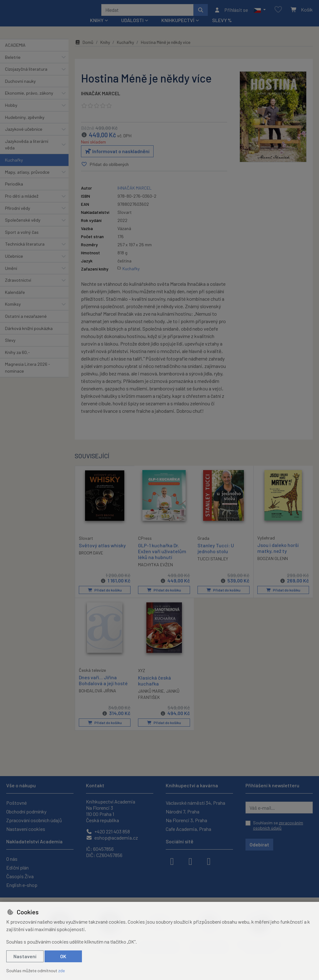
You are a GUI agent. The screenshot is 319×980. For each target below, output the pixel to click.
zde (62, 971)
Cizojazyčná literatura (26, 77)
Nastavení (25, 956)
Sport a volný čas (22, 240)
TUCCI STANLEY (213, 567)
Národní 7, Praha (183, 811)
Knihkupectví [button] (178, 28)
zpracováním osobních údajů (278, 825)
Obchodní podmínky (26, 811)
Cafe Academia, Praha (188, 829)
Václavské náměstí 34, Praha (195, 803)
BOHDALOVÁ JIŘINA (98, 699)
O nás (12, 859)
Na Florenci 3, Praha (186, 820)
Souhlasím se (278, 825)
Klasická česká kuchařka (155, 689)
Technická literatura (25, 252)
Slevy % (222, 28)
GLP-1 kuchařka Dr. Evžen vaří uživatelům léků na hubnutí (162, 559)
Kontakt (95, 785)
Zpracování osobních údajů (34, 820)
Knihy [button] (97, 28)
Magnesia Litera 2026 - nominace (28, 376)
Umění (11, 276)
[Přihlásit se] (231, 14)
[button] (260, 14)
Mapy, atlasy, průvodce (27, 180)
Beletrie (13, 65)
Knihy (105, 51)
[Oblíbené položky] (278, 14)
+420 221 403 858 (108, 831)
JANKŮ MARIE (151, 699)
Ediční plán (17, 867)
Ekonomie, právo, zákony (29, 101)
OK (63, 956)
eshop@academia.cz (112, 838)
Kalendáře (15, 301)
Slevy (10, 349)
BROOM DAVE (91, 561)
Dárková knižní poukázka (29, 336)
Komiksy (13, 312)
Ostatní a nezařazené (26, 325)
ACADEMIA (15, 53)
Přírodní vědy (18, 216)
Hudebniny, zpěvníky (25, 125)
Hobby (11, 113)
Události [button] (132, 28)
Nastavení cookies (26, 829)
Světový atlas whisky (102, 553)
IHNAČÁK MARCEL (101, 102)
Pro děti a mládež (22, 204)
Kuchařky (14, 168)
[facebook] (172, 861)
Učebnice (14, 264)
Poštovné (17, 803)
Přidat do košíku (105, 598)
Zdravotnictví (18, 288)
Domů (84, 51)
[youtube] (209, 861)
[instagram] (190, 861)
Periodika (14, 192)
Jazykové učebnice (24, 137)
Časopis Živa (20, 876)
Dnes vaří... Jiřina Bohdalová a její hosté (103, 688)
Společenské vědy (23, 228)
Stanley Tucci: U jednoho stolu (216, 556)
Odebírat (259, 844)
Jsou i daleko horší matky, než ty (278, 556)
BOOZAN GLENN (273, 567)
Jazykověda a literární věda (27, 153)
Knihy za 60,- (17, 361)
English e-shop (22, 885)
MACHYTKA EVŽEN (155, 573)
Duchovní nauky (20, 90)
